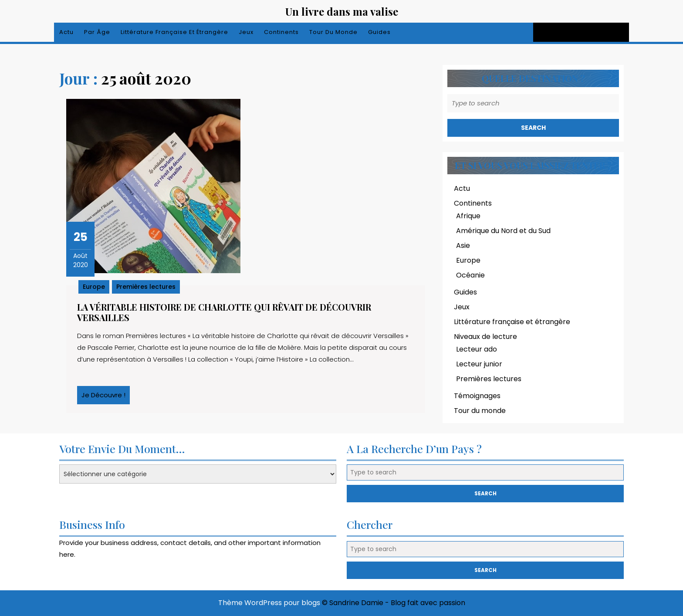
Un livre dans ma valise (342, 11)
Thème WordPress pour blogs (269, 603)
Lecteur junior (479, 364)
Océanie (470, 275)
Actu (66, 32)
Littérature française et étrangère (174, 32)
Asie (463, 245)
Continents (281, 32)
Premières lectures (146, 287)
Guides (379, 32)
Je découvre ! (106, 397)
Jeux (246, 32)
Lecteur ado (477, 349)
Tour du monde (333, 32)
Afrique (468, 216)
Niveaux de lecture (485, 337)
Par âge (97, 32)
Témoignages (477, 396)
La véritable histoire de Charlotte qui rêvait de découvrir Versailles (224, 312)
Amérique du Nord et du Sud (503, 231)
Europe (94, 287)
